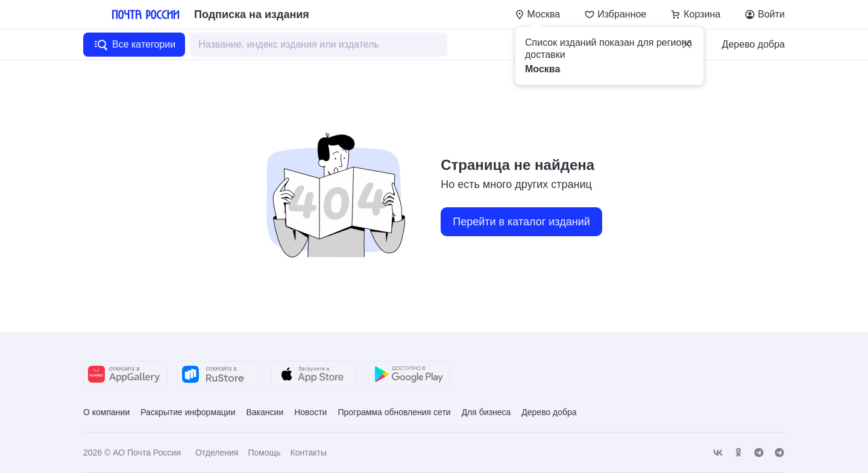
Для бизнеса (486, 412)
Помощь (264, 453)
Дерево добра (753, 44)
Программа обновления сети (394, 412)
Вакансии (265, 412)
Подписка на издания (252, 14)
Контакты (308, 453)
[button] (687, 44)
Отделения (217, 453)
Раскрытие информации (188, 412)
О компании (106, 412)
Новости (310, 412)
